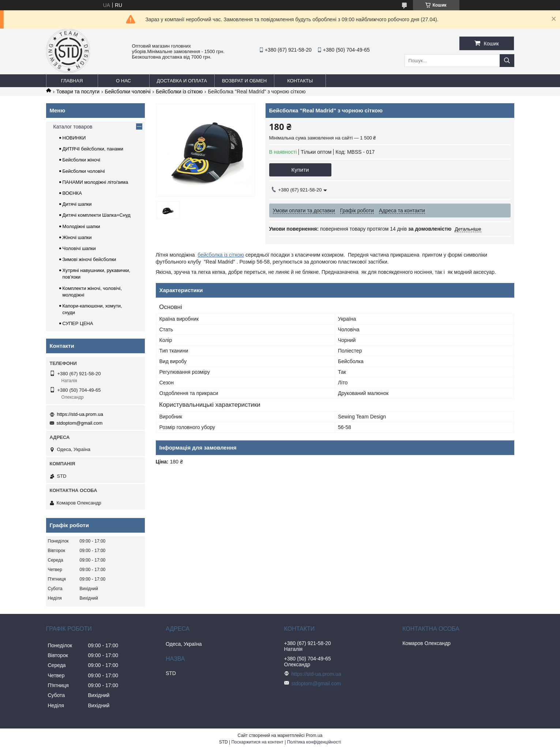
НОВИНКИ (74, 138)
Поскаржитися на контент (257, 742)
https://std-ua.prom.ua (80, 414)
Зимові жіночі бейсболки (89, 259)
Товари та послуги (78, 92)
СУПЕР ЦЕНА (78, 323)
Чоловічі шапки (79, 248)
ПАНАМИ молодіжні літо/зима (95, 182)
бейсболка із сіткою (221, 255)
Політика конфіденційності (314, 742)
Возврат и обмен (244, 81)
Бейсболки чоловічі (128, 92)
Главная (72, 81)
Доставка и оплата (182, 81)
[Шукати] (507, 61)
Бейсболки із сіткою (179, 92)
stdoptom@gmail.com (80, 423)
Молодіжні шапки (81, 226)
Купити (300, 170)
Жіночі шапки (77, 237)
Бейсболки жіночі (81, 160)
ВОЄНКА (72, 193)
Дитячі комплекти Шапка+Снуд (97, 215)
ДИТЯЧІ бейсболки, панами (93, 149)
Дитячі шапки (77, 204)
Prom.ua (314, 735)
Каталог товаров (73, 127)
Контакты (300, 81)
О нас (123, 81)
